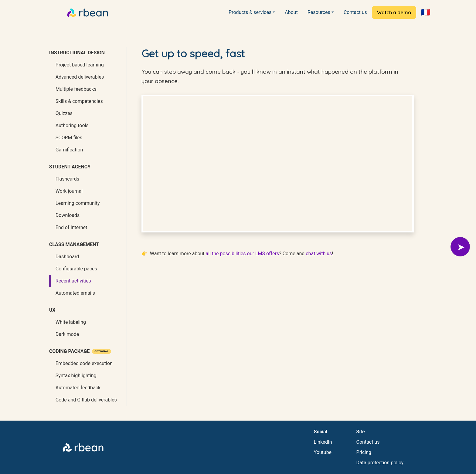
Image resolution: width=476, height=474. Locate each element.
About (291, 12)
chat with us (319, 254)
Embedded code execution (84, 363)
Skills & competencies (79, 101)
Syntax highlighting (76, 376)
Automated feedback (78, 388)
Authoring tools (72, 125)
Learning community (78, 203)
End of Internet (71, 227)
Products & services (250, 12)
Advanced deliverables (80, 77)
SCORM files (69, 138)
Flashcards (67, 179)
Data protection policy (380, 463)
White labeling (71, 322)
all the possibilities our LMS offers (243, 254)
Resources (319, 12)
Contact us (355, 12)
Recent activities (73, 281)
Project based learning (80, 65)
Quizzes (64, 113)
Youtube (323, 452)
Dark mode (67, 334)
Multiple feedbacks (76, 89)
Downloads (68, 215)
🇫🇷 (426, 12)
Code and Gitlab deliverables (86, 400)
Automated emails (75, 293)
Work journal (69, 191)
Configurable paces (76, 269)
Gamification (69, 150)
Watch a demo (394, 12)
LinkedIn (323, 442)
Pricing (364, 452)
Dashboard (67, 257)
